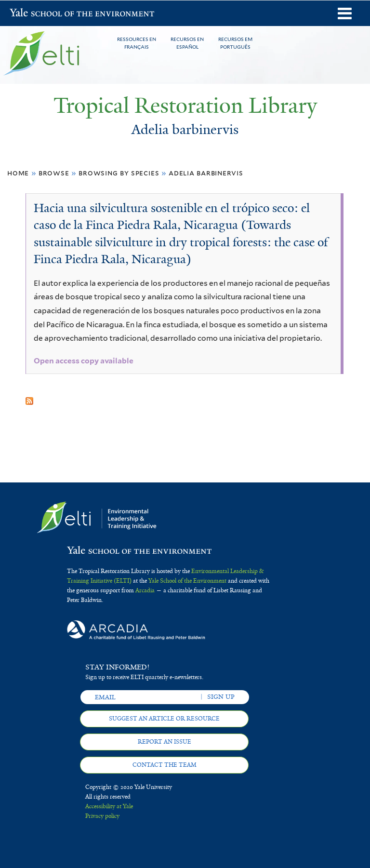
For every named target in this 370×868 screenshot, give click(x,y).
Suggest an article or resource (164, 719)
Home (18, 173)
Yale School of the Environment (35, 14)
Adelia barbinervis (206, 173)
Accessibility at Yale (109, 806)
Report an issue (165, 742)
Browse (54, 173)
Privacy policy (102, 816)
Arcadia (145, 590)
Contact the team (165, 765)
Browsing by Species (119, 173)
